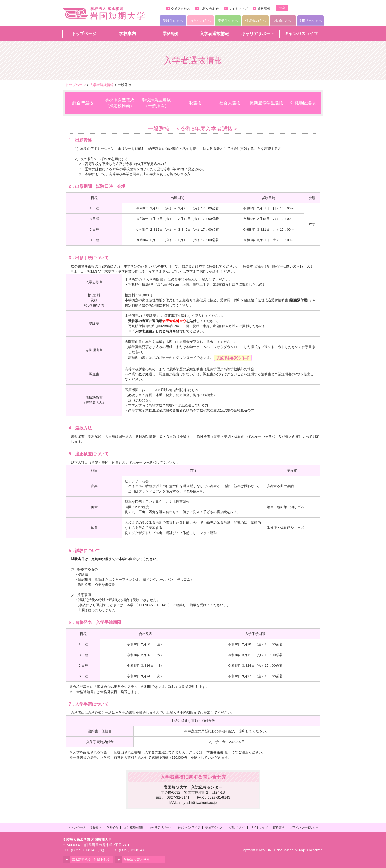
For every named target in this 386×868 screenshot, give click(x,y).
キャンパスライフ (301, 34)
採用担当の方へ (310, 21)
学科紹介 (171, 34)
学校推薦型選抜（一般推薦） (156, 103)
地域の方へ (283, 21)
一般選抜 (193, 103)
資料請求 (264, 9)
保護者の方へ (255, 21)
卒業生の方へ (228, 21)
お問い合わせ (209, 9)
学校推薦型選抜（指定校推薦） (120, 103)
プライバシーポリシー (304, 827)
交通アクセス (181, 9)
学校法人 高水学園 (137, 860)
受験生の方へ (173, 21)
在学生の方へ (200, 21)
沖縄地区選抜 (303, 103)
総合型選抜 (83, 103)
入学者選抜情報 (214, 34)
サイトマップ (238, 9)
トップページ (84, 34)
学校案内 (127, 34)
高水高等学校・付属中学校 (91, 860)
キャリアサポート (258, 34)
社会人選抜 (230, 103)
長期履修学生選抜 (266, 103)
